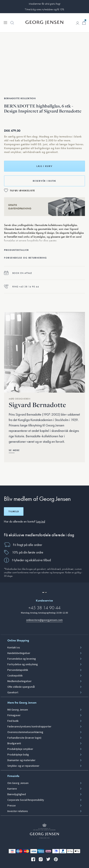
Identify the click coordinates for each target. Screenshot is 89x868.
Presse (12, 806)
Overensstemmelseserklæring (25, 732)
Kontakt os (14, 648)
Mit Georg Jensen (18, 710)
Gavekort (13, 693)
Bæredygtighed (17, 794)
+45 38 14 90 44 (44, 608)
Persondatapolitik (18, 670)
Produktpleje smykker (20, 749)
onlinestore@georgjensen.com (44, 620)
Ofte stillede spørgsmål (21, 687)
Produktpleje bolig (18, 755)
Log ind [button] (41, 521)
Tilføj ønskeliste (22, 191)
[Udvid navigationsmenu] (5, 22)
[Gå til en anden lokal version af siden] (44, 592)
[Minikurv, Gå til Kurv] (84, 23)
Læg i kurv (44, 166)
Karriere (12, 789)
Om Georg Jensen (18, 783)
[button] (12, 25)
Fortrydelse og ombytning (23, 664)
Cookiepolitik (15, 676)
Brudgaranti (14, 743)
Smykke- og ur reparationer (23, 766)
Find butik (13, 721)
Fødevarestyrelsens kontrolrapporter (29, 727)
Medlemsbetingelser (19, 681)
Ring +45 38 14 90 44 (22, 287)
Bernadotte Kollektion (20, 98)
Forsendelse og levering (22, 659)
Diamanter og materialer (21, 760)
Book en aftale (18, 273)
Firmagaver (14, 715)
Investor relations (18, 811)
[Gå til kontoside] (78, 23)
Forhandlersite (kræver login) (24, 738)
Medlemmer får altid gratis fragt (44, 4)
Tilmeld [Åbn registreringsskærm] (14, 511)
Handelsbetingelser (19, 653)
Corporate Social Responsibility (26, 800)
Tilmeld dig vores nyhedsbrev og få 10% (44, 9)
